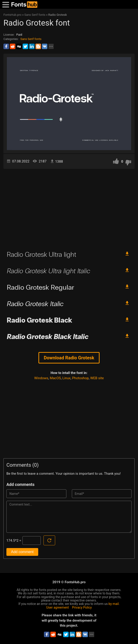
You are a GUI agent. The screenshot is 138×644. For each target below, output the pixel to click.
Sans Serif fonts (31, 39)
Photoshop (80, 378)
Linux (67, 378)
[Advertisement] (69, 208)
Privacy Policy (82, 607)
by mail (114, 604)
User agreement (58, 607)
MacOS (55, 378)
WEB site (97, 378)
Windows (41, 378)
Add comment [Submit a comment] (22, 552)
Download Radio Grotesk (69, 358)
